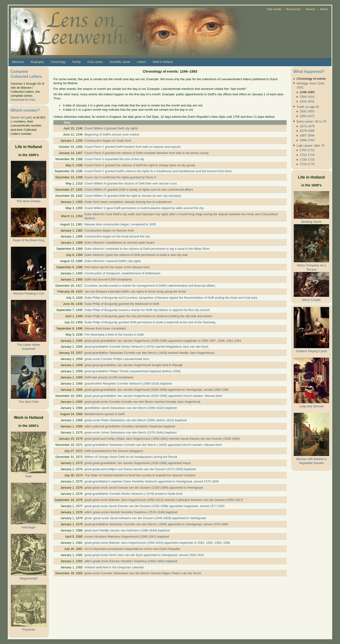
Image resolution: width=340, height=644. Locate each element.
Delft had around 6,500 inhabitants (108, 279)
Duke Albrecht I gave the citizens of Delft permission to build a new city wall (136, 255)
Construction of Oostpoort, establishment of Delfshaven (122, 273)
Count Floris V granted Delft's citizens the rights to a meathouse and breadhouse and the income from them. (159, 171)
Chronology (58, 62)
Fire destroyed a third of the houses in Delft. (115, 335)
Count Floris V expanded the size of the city (114, 159)
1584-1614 (307, 97)
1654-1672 (307, 116)
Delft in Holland (163, 62)
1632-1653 (307, 111)
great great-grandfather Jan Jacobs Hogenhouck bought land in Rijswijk (134, 365)
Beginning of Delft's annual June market (112, 134)
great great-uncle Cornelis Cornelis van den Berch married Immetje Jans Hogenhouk (142, 402)
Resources (293, 9)
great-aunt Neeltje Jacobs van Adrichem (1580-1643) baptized (127, 530)
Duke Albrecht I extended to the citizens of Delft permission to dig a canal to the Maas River (147, 249)
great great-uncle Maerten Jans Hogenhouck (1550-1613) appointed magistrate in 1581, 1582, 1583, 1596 (157, 543)
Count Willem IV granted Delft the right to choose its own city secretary (133, 196)
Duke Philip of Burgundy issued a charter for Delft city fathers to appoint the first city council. (147, 310)
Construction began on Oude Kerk (108, 141)
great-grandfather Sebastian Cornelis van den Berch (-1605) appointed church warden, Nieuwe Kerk (153, 445)
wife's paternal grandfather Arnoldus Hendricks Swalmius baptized (130, 426)
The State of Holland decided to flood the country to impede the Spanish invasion (140, 475)
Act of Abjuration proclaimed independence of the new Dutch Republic (132, 549)
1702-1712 (307, 150)
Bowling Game (311, 222)
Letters (141, 62)
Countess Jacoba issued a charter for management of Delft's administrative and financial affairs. (150, 286)
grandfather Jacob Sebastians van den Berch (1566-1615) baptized (131, 408)
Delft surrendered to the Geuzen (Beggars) (114, 451)
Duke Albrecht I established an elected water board (119, 243)
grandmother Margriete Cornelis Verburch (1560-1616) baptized (128, 383)
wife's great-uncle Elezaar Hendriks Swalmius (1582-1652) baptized (131, 561)
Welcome (18, 62)
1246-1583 (307, 92)
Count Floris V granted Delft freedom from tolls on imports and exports (133, 147)
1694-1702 (307, 140)
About (324, 9)
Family (76, 62)
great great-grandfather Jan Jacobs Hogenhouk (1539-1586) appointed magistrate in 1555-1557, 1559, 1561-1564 (163, 341)
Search (310, 9)
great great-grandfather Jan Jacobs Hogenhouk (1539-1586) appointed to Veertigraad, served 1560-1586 (157, 390)
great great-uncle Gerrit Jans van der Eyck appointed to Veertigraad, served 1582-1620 (144, 555)
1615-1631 (307, 101)
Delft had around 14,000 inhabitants (109, 377)
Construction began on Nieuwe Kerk (109, 230)
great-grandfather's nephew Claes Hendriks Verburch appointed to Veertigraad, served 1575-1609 (152, 481)
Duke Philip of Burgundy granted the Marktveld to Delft (122, 304)
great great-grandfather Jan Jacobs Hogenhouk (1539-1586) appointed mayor (138, 463)
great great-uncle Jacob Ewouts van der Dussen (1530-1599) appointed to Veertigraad (144, 488)
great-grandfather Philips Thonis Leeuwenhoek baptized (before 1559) (133, 371)
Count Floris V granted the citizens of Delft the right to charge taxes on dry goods (140, 165)
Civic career (95, 62)
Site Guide (274, 9)
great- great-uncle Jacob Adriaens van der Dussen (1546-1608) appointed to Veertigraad (145, 518)
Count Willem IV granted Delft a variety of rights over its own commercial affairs (139, 190)
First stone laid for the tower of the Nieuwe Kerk (117, 267)
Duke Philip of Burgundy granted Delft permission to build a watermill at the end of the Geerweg (150, 322)
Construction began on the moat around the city (117, 236)
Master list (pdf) (21, 117)
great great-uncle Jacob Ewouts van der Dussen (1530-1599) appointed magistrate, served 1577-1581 (155, 506)
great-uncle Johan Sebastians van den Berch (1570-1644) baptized (131, 432)
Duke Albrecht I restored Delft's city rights (113, 261)
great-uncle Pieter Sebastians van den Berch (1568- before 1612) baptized (136, 420)
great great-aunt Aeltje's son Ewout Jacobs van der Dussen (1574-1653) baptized (140, 469)
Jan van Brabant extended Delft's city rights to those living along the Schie (135, 291)
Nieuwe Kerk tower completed (105, 328)
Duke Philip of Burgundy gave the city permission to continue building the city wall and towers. (149, 316)
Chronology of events (311, 79)
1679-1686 (307, 131)
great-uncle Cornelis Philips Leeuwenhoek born (117, 359)
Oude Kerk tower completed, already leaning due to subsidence (128, 202)
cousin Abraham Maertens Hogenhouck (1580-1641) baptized (127, 537)
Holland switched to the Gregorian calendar (114, 567)
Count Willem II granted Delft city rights (111, 128)
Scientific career (120, 62)
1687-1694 (307, 135)
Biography (37, 62)
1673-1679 (307, 126)
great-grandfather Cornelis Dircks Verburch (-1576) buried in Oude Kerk (134, 494)
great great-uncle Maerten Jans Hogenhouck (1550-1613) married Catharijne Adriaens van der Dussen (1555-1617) (164, 500)
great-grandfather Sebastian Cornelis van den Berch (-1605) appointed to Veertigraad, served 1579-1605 (156, 524)
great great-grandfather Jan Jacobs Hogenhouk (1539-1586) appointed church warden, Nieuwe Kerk (153, 396)
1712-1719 (307, 155)
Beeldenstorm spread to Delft (105, 414)
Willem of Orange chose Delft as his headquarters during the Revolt (131, 457)
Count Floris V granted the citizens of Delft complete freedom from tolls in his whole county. (147, 153)
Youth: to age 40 (308, 107)
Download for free (23, 100)
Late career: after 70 (310, 146)
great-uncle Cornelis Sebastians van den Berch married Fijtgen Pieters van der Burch (143, 573)
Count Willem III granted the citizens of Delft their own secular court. (131, 183)
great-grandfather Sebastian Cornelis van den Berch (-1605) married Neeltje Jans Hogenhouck (149, 353)
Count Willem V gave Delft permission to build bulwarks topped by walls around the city (144, 208)
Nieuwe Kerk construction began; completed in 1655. (121, 224)
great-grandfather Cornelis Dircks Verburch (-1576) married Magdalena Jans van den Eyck (147, 347)
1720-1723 (307, 160)
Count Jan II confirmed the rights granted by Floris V (120, 177)
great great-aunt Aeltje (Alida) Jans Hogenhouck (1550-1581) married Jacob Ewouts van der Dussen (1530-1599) (162, 439)
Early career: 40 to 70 (311, 121)
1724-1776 (307, 164)
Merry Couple (312, 300)
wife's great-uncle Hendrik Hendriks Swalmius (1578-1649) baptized (131, 512)
